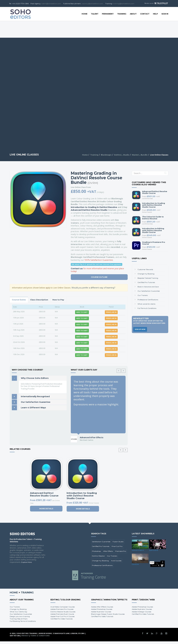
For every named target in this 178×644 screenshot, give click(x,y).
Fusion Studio (118, 542)
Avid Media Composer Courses (63, 607)
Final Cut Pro (117, 546)
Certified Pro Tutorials (146, 282)
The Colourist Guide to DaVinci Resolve (153, 218)
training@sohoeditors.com (124, 4)
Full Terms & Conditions (147, 308)
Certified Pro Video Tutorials (62, 619)
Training (122, 14)
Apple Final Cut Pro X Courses (63, 616)
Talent (95, 14)
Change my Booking (146, 274)
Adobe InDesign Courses (141, 612)
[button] (123, 371)
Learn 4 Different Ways (33, 408)
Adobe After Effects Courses (102, 607)
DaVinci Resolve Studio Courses (63, 612)
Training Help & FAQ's (19, 619)
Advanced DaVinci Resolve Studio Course (44, 494)
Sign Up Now (140, 329)
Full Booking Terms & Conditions (23, 621)
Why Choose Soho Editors (35, 378)
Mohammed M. (138, 550)
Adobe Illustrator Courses (101, 612)
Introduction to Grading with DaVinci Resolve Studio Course (82, 496)
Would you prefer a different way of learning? (93, 288)
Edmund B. (154, 550)
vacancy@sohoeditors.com (92, 4)
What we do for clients (146, 304)
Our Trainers (143, 295)
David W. (136, 564)
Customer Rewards (145, 269)
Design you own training (20, 616)
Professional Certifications (148, 300)
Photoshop (96, 551)
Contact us (77, 269)
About (133, 14)
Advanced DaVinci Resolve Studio (89, 210)
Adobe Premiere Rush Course (62, 614)
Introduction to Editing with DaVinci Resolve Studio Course (153, 230)
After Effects (108, 551)
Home (84, 14)
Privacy (25, 636)
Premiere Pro (121, 551)
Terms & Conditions (40, 636)
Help (155, 14)
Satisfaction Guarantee (101, 542)
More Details (46, 509)
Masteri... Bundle (140, 155)
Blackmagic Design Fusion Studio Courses (108, 614)
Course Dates (19, 300)
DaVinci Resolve (98, 556)
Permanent (108, 14)
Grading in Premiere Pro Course (154, 243)
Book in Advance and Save (148, 287)
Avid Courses (116, 561)
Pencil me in (111, 312)
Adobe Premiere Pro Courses (62, 609)
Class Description (39, 300)
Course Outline (99, 277)
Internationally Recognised (35, 396)
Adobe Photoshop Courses (102, 609)
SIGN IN (165, 14)
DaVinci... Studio (122, 155)
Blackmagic (106, 155)
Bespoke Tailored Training (148, 278)
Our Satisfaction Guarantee (36, 402)
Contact (145, 14)
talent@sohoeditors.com (51, 4)
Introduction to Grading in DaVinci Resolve (94, 207)
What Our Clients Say (18, 612)
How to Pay (58, 300)
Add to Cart (82, 312)
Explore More (26, 562)
